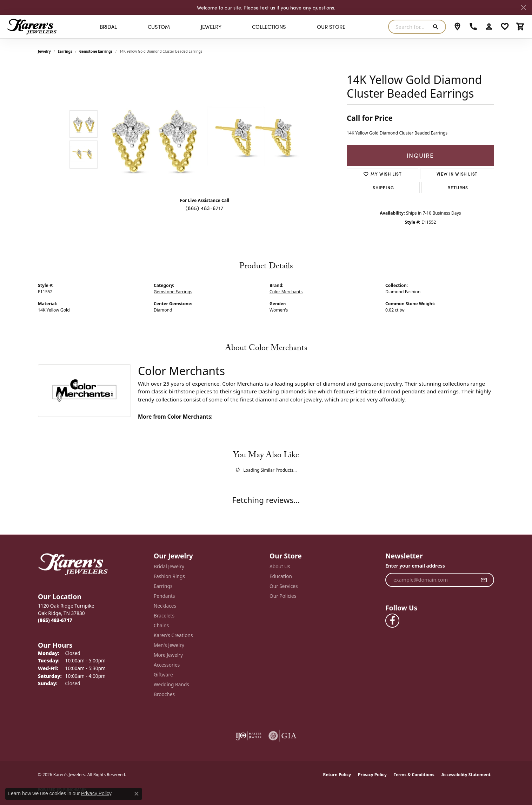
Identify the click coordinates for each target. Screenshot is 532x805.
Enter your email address (415, 566)
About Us (280, 566)
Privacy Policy (372, 775)
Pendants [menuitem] (164, 596)
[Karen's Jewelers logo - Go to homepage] (32, 27)
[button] (489, 27)
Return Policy (337, 775)
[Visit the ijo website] (249, 736)
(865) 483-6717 (204, 208)
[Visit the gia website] (282, 736)
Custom (159, 27)
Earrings (65, 51)
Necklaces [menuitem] (165, 606)
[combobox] (409, 27)
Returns (458, 187)
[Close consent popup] (137, 794)
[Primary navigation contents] (222, 27)
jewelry (44, 51)
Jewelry (211, 27)
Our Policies (283, 596)
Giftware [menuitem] (163, 675)
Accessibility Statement (466, 775)
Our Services (284, 586)
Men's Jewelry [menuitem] (169, 645)
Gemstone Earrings (96, 51)
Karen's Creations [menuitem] (173, 635)
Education (281, 576)
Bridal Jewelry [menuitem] (169, 566)
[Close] (523, 8)
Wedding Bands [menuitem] (171, 684)
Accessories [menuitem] (167, 665)
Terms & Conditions (414, 775)
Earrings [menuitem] (163, 586)
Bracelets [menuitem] (164, 616)
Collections (269, 27)
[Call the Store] (55, 620)
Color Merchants (286, 292)
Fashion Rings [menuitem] (169, 576)
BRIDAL (108, 27)
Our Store (331, 27)
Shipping (383, 187)
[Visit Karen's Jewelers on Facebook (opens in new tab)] (392, 621)
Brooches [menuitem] (164, 694)
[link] (457, 27)
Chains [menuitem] (161, 625)
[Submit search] (437, 27)
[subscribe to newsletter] (484, 580)
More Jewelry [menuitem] (168, 655)
